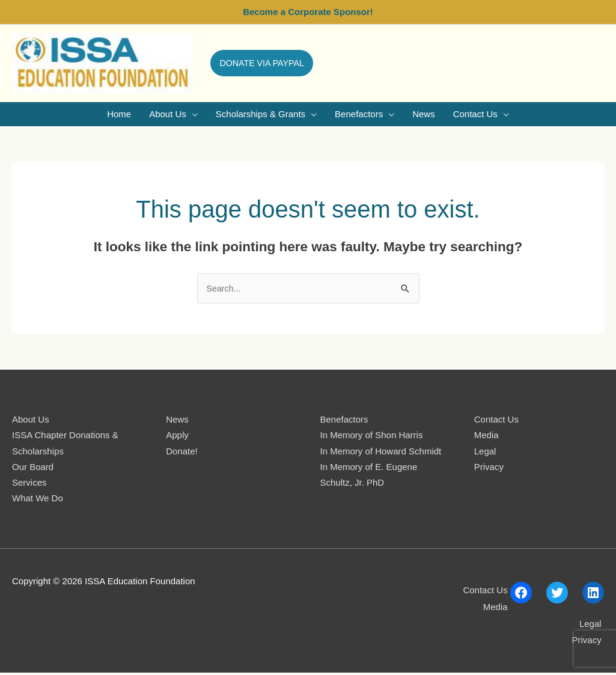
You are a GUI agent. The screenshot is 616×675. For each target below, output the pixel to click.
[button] (266, 64)
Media (486, 437)
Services (29, 484)
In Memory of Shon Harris (372, 437)
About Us (31, 422)
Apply (177, 437)
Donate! (182, 453)
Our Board (33, 469)
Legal (485, 453)
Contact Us (496, 422)
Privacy (489, 469)
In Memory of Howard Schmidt (381, 453)
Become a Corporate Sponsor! (308, 12)
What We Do (38, 500)
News (177, 422)
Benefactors (344, 422)
